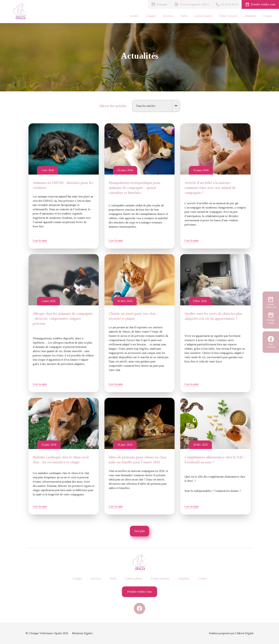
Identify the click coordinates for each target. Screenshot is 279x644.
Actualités (250, 16)
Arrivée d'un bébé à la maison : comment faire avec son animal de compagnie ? (210, 188)
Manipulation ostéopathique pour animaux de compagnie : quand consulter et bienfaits (135, 188)
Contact (268, 16)
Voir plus (139, 531)
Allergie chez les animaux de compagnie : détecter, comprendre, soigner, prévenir (63, 319)
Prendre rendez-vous (139, 592)
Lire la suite (40, 241)
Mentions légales (82, 633)
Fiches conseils (228, 16)
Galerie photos (203, 16)
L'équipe (151, 16)
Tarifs (184, 16)
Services (168, 16)
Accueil (134, 16)
